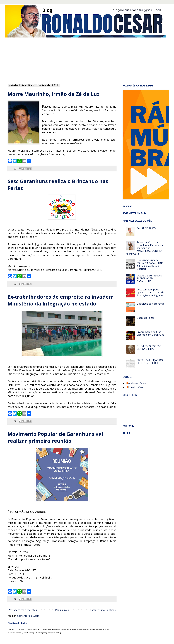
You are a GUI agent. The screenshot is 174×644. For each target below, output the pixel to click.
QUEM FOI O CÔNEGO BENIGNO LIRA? (149, 347)
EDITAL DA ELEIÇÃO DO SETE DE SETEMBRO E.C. (150, 361)
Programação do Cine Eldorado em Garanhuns (150, 333)
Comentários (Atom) (29, 616)
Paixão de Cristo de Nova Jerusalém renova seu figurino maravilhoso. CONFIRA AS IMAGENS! (144, 248)
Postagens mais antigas (102, 610)
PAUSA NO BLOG (146, 228)
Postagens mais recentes (23, 610)
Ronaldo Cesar (136, 387)
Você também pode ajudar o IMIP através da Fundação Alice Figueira (150, 292)
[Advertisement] (42, 60)
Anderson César (137, 383)
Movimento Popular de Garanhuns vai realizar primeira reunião (55, 437)
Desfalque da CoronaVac (150, 304)
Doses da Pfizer (145, 318)
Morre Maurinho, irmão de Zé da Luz (53, 94)
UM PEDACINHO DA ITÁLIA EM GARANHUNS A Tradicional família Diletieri (150, 265)
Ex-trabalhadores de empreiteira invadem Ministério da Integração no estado (61, 300)
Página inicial (63, 610)
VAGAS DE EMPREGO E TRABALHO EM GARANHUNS (149, 278)
